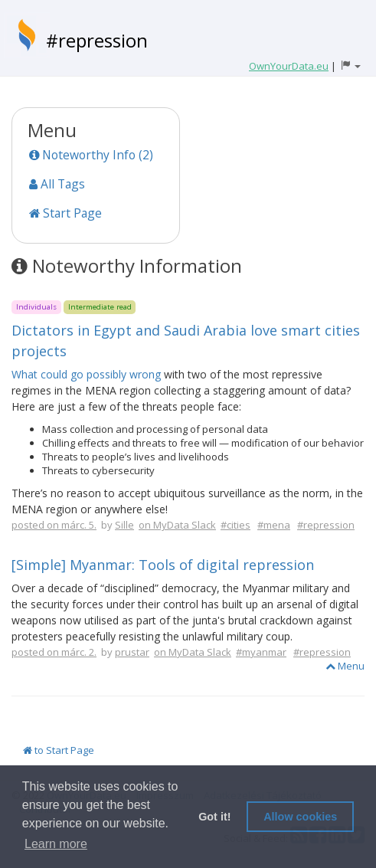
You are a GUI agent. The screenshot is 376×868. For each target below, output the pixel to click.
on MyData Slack (177, 525)
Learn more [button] (56, 844)
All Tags (57, 184)
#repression (97, 40)
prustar (132, 652)
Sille (124, 525)
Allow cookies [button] (300, 817)
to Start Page (59, 750)
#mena (274, 525)
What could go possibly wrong (86, 374)
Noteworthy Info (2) (91, 155)
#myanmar (261, 652)
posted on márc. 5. (54, 525)
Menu (345, 666)
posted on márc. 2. (54, 652)
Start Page (65, 213)
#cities (235, 525)
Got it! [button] (214, 817)
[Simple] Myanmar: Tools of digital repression (163, 565)
